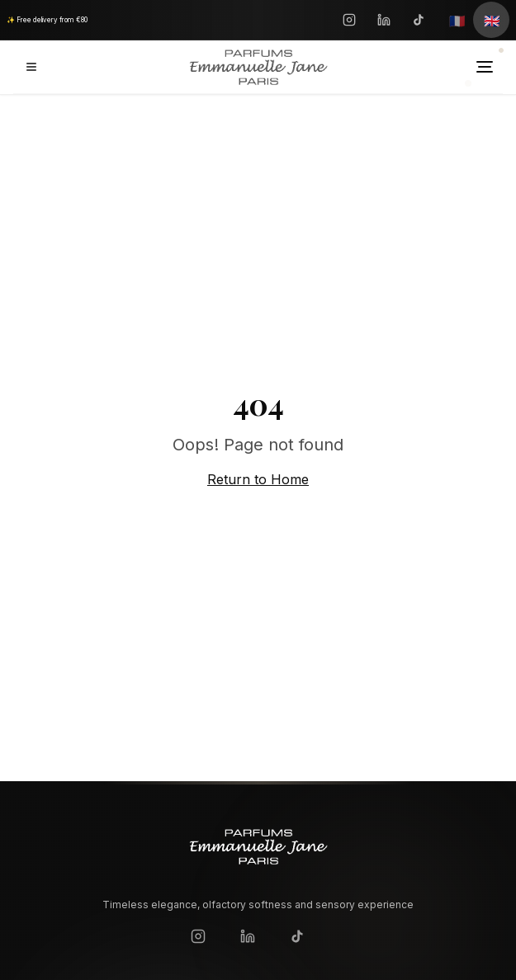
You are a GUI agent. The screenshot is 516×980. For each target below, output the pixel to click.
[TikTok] (419, 20)
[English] (491, 20)
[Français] (457, 20)
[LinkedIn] (384, 20)
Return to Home (258, 479)
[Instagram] (349, 20)
